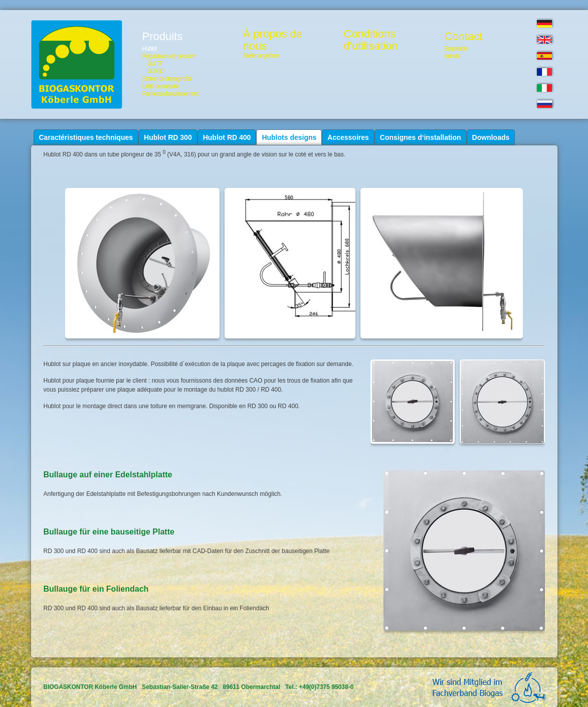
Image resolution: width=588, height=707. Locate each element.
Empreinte (456, 49)
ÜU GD (156, 71)
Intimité (452, 56)
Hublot (150, 49)
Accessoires (348, 137)
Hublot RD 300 (168, 137)
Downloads (491, 137)
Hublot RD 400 (227, 137)
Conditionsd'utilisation (371, 40)
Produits (163, 36)
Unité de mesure (161, 86)
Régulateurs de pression (169, 56)
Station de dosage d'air (167, 79)
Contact (464, 36)
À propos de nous (273, 40)
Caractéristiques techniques (86, 137)
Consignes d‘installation (421, 137)
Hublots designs (289, 137)
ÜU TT (155, 64)
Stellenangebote (261, 56)
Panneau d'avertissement (170, 94)
